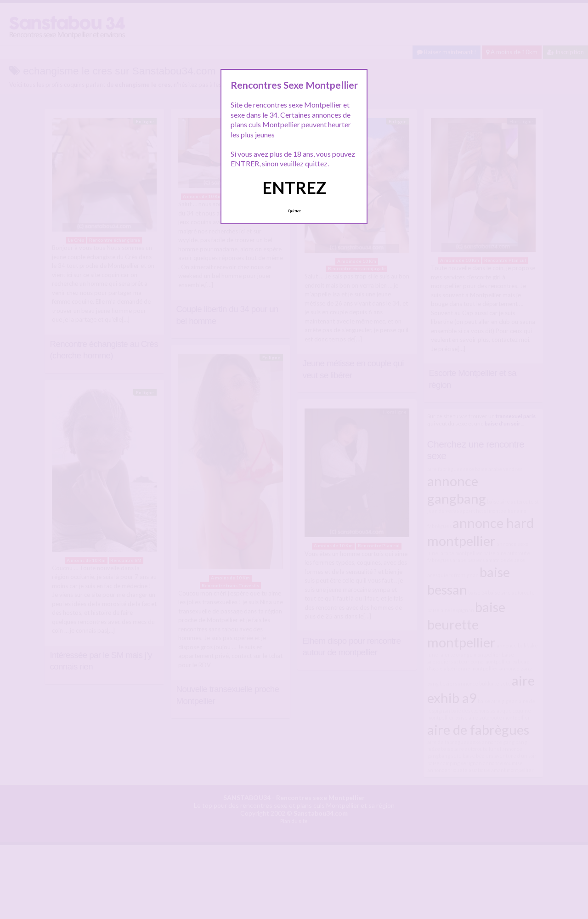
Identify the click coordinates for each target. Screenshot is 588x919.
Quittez (294, 211)
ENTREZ (294, 187)
